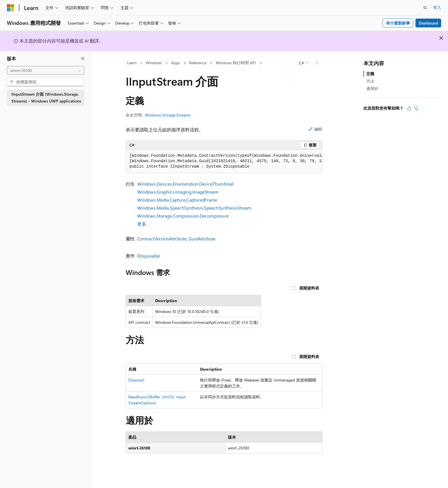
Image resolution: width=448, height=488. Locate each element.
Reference (198, 63)
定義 (370, 74)
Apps (176, 63)
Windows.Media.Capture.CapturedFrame (177, 200)
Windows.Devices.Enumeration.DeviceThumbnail (185, 184)
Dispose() (136, 380)
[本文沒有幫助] (416, 108)
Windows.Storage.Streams (168, 115)
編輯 (315, 129)
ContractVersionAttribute (162, 239)
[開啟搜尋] (425, 8)
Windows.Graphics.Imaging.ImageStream (178, 192)
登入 (437, 7)
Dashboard (428, 23)
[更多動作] (317, 63)
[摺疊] (83, 59)
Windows (154, 63)
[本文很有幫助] (409, 108)
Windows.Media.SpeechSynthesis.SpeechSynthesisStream (194, 208)
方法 (370, 81)
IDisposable (149, 256)
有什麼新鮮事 (398, 23)
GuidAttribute (202, 239)
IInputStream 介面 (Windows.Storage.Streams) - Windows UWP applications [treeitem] (46, 98)
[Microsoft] (11, 8)
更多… (143, 224)
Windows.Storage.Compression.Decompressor (183, 216)
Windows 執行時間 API (236, 63)
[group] (224, 161)
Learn (132, 63)
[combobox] (46, 71)
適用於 (372, 88)
